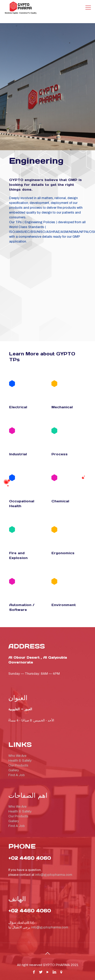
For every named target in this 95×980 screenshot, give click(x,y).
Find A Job (17, 775)
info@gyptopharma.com (54, 875)
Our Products (18, 765)
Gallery (14, 770)
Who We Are (17, 756)
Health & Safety (20, 761)
